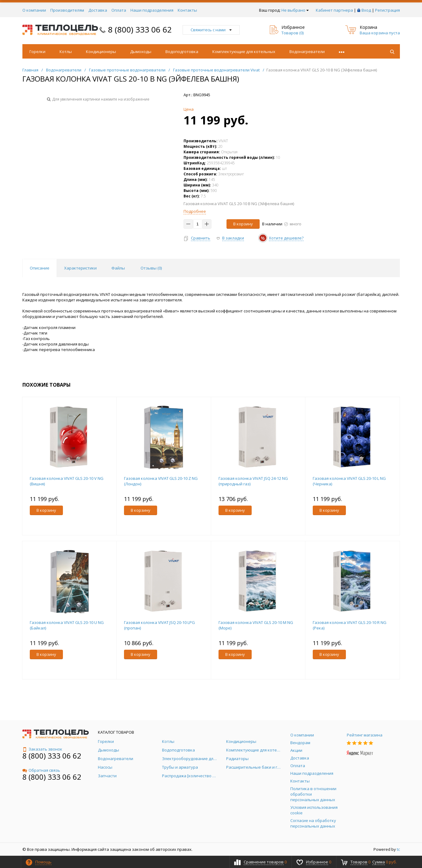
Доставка (98, 10)
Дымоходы (141, 52)
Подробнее (195, 211)
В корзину (243, 224)
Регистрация (387, 10)
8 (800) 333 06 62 (140, 29)
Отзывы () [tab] (151, 268)
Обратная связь (41, 770)
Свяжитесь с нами (211, 30)
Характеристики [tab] (80, 268)
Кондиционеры (101, 52)
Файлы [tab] (118, 268)
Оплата (119, 10)
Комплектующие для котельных (244, 52)
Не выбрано (295, 10)
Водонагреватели (307, 52)
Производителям (67, 10)
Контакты (187, 10)
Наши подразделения (152, 10)
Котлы (66, 52)
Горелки (37, 52)
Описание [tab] (40, 268)
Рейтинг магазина (365, 735)
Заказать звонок (42, 749)
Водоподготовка (182, 52)
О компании (34, 10)
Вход (366, 10)
